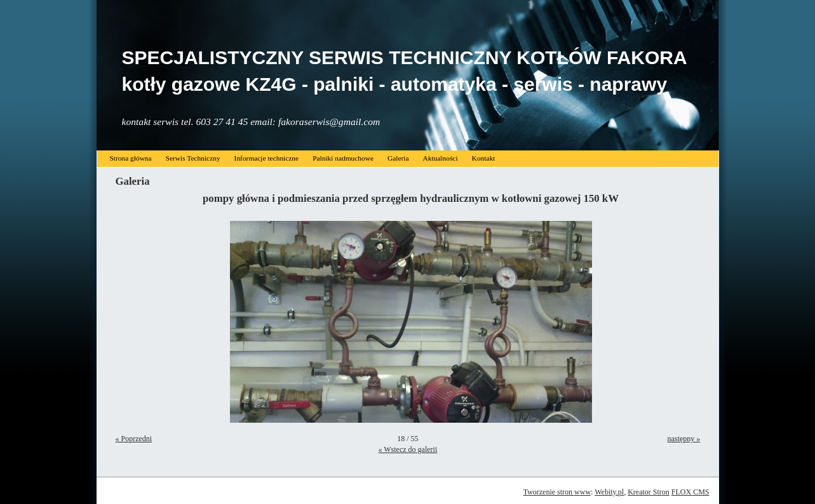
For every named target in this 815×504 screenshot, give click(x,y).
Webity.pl (609, 492)
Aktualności (441, 158)
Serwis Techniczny (193, 158)
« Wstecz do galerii (407, 449)
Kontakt (484, 158)
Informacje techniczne (267, 158)
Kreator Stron (649, 492)
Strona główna (131, 158)
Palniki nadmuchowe (343, 158)
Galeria (398, 158)
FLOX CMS (690, 492)
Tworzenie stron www (557, 492)
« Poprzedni (134, 439)
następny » (684, 439)
